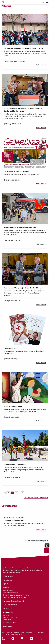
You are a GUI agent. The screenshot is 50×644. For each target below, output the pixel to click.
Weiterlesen (40, 65)
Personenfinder (8, 580)
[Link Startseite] (3, 2)
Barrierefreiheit (16, 635)
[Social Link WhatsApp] (41, 640)
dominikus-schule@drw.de (16, 601)
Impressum (40, 632)
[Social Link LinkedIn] (32, 639)
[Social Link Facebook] (13, 639)
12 (8, 493)
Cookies (6, 635)
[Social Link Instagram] (4, 639)
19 (23, 493)
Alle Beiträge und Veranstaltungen (35, 497)
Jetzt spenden (7, 626)
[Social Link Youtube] (22, 639)
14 (16, 493)
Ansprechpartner (8, 576)
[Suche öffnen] (44, 2)
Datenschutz (30, 632)
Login (4, 584)
